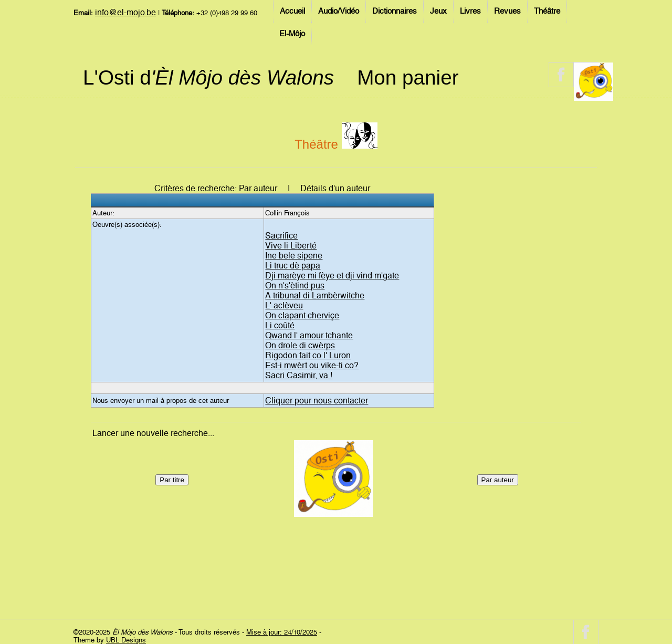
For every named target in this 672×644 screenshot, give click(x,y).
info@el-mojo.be (125, 12)
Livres (470, 11)
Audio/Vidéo (339, 11)
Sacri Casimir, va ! (299, 375)
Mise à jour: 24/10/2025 (282, 632)
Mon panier (408, 77)
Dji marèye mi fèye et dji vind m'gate (332, 276)
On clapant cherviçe (302, 315)
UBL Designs (126, 640)
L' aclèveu (284, 305)
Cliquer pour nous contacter (317, 401)
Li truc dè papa (293, 266)
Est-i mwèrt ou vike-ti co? (312, 365)
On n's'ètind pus (295, 285)
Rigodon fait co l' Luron (308, 355)
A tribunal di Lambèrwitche (315, 295)
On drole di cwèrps (300, 345)
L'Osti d (208, 77)
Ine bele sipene (294, 256)
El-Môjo (292, 34)
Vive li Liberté (291, 246)
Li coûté (280, 325)
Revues (507, 11)
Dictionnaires (395, 11)
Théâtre (547, 11)
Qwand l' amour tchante (309, 335)
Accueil (292, 11)
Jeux (438, 11)
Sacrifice (281, 236)
